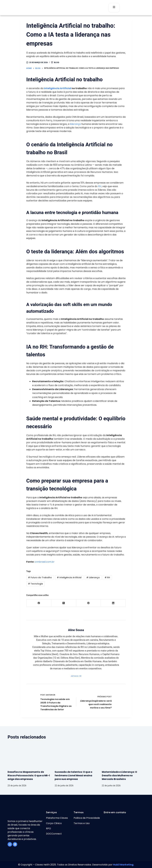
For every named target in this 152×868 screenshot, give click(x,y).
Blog (57, 62)
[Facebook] (39, 603)
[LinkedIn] (113, 603)
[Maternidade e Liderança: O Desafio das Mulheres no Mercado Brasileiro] (123, 755)
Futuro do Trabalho (40, 577)
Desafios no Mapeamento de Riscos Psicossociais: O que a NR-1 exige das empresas (29, 775)
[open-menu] (114, 8)
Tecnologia (35, 584)
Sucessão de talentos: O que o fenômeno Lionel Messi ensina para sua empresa (73, 775)
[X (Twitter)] (64, 603)
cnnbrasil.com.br (45, 562)
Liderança (93, 577)
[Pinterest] (89, 603)
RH (100, 186)
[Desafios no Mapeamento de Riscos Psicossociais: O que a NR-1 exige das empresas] (29, 755)
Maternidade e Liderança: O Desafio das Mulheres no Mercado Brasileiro (119, 775)
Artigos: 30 (76, 676)
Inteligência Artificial (58, 88)
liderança (75, 124)
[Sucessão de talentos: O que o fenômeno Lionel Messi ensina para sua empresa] (76, 755)
